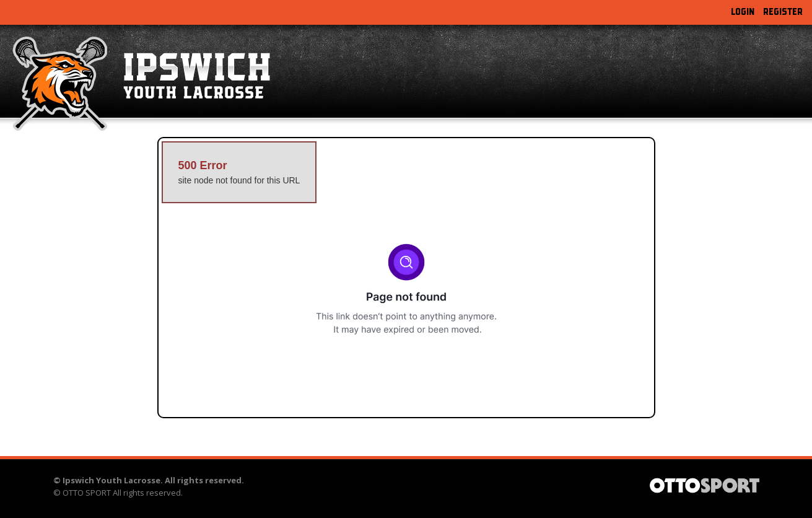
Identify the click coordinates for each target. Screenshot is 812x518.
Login (743, 12)
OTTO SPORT (87, 493)
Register (783, 12)
